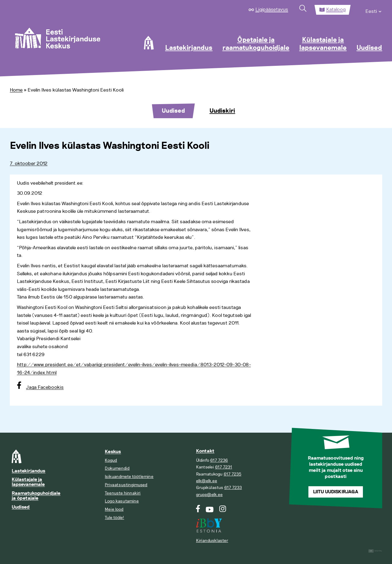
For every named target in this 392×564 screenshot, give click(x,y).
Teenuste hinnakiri (123, 493)
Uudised (369, 48)
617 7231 (224, 467)
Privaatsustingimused (126, 485)
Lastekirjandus (189, 48)
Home (16, 90)
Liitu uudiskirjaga (336, 492)
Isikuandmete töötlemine (129, 477)
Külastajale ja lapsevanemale (323, 44)
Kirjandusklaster (212, 541)
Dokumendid (117, 468)
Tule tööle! (114, 518)
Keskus (113, 452)
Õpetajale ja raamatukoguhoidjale (256, 44)
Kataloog (336, 9)
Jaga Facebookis (45, 387)
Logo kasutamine (122, 501)
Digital (375, 551)
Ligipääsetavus (272, 9)
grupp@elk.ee (209, 495)
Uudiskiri (222, 111)
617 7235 (232, 474)
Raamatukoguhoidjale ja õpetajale (36, 496)
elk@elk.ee (207, 481)
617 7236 (219, 460)
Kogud (111, 460)
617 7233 (233, 488)
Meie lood (114, 509)
